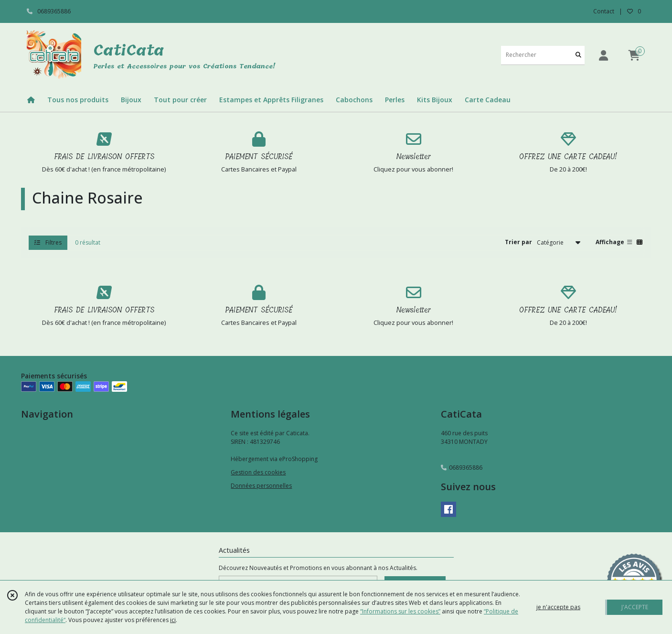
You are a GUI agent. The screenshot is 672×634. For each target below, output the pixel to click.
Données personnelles (261, 486)
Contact (604, 11)
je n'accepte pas (558, 607)
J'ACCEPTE (635, 607)
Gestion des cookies (258, 472)
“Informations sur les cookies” (400, 611)
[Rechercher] (578, 55)
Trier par (518, 242)
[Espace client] (604, 55)
